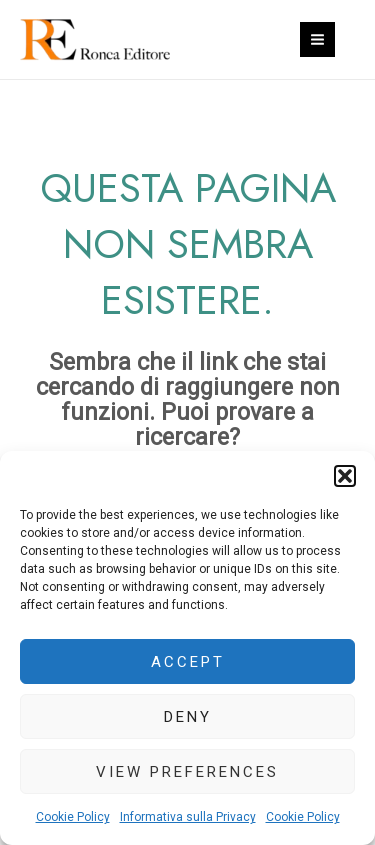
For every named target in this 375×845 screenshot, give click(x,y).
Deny (188, 717)
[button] (345, 476)
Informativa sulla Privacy (188, 817)
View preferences (187, 772)
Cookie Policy (73, 817)
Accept (188, 662)
